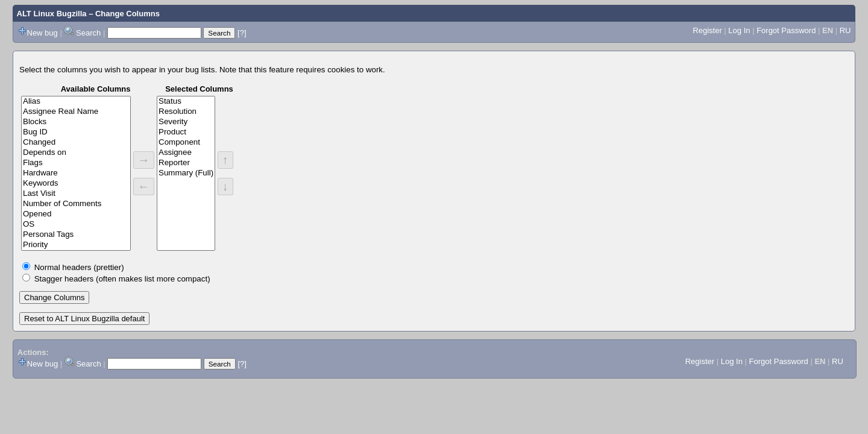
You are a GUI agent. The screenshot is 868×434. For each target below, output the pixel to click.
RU (845, 30)
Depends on (76, 153)
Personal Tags (76, 235)
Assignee (186, 153)
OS (76, 225)
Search (88, 33)
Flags (76, 163)
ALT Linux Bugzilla (52, 14)
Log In (739, 30)
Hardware (76, 173)
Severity (186, 122)
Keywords (76, 184)
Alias (76, 102)
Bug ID (76, 132)
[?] (242, 33)
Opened (76, 214)
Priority (76, 245)
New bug (42, 33)
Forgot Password (786, 30)
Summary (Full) (186, 173)
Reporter (186, 163)
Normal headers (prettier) (79, 267)
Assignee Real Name (76, 112)
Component (186, 143)
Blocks (76, 122)
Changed (76, 143)
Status (186, 102)
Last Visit (76, 194)
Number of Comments (76, 204)
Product (186, 132)
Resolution (186, 112)
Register (707, 30)
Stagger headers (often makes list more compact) (122, 279)
